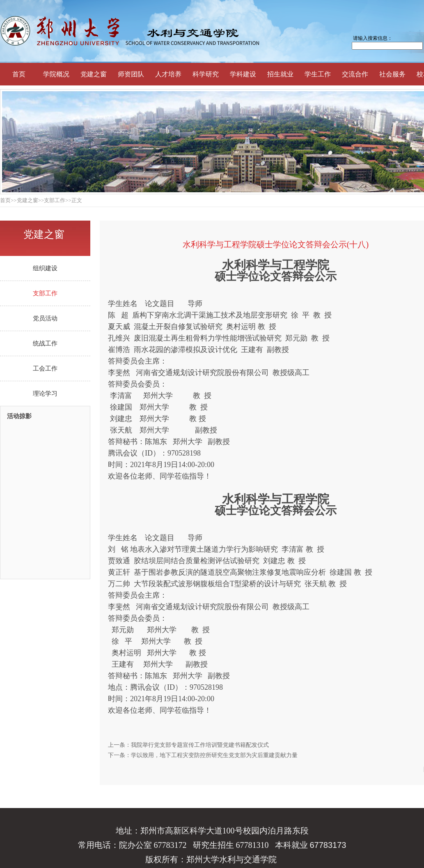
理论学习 (45, 394)
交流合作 (355, 74)
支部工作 (45, 293)
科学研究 (206, 74)
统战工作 (45, 343)
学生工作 (318, 74)
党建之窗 (94, 74)
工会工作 (45, 368)
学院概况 (56, 74)
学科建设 (243, 74)
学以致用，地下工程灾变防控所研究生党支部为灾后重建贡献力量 (214, 755)
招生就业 (280, 74)
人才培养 (168, 74)
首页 (19, 74)
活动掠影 (19, 416)
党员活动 (45, 318)
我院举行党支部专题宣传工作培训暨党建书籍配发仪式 (200, 745)
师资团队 (131, 74)
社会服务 (392, 74)
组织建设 (45, 268)
